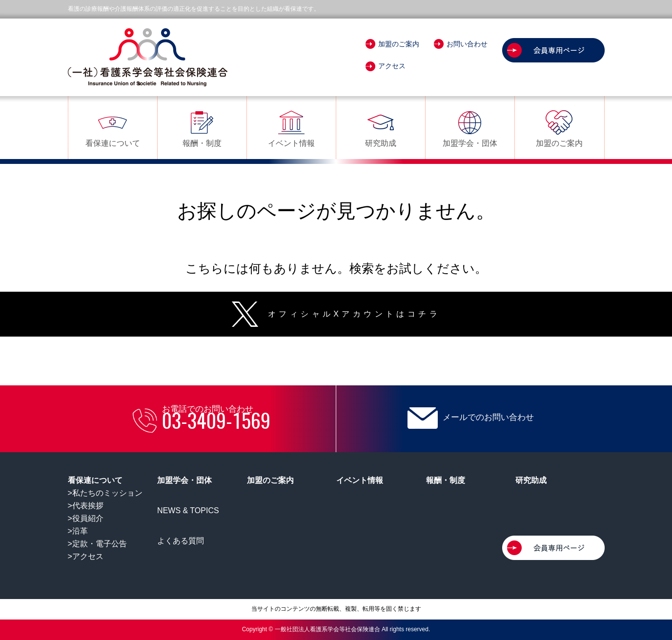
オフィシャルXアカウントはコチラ (336, 314)
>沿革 (78, 531)
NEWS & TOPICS (188, 510)
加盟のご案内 (392, 44)
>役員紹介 (86, 518)
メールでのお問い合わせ (471, 418)
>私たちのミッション (105, 493)
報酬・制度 (202, 128)
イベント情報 (291, 128)
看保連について (113, 128)
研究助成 (381, 128)
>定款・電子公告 (97, 544)
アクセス (386, 66)
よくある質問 (181, 541)
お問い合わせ (461, 44)
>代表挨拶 (86, 506)
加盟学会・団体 (470, 128)
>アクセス (86, 556)
